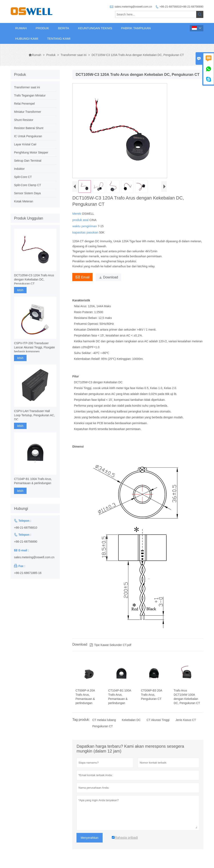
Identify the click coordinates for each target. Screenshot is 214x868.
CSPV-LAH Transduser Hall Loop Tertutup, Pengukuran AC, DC (34, 415)
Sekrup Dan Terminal (28, 161)
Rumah (21, 28)
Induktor (19, 169)
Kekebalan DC (131, 720)
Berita (64, 28)
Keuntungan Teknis (95, 28)
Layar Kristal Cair (25, 144)
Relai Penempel (24, 104)
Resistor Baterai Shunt (29, 128)
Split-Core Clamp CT (27, 185)
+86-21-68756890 (26, 542)
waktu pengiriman (85, 226)
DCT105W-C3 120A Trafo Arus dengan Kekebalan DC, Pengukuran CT (34, 279)
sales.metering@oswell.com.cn (133, 7)
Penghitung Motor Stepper (31, 152)
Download (108, 277)
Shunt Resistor (24, 120)
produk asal (81, 220)
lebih (20, 290)
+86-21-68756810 (26, 528)
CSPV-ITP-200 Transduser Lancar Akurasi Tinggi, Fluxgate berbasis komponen (34, 347)
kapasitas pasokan (86, 232)
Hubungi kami (27, 39)
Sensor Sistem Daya (27, 193)
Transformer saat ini (74, 55)
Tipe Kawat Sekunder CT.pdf (110, 645)
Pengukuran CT (103, 726)
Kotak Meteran (24, 201)
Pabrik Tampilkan (136, 28)
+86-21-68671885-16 (28, 573)
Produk (42, 28)
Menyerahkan (90, 838)
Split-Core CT (23, 177)
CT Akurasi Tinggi (158, 720)
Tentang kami (59, 39)
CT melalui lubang (104, 720)
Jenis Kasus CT (186, 720)
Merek (77, 214)
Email (82, 277)
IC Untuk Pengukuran (28, 136)
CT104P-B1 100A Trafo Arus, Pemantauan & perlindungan (33, 481)
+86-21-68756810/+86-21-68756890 (181, 7)
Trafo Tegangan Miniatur (30, 95)
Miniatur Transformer (27, 112)
